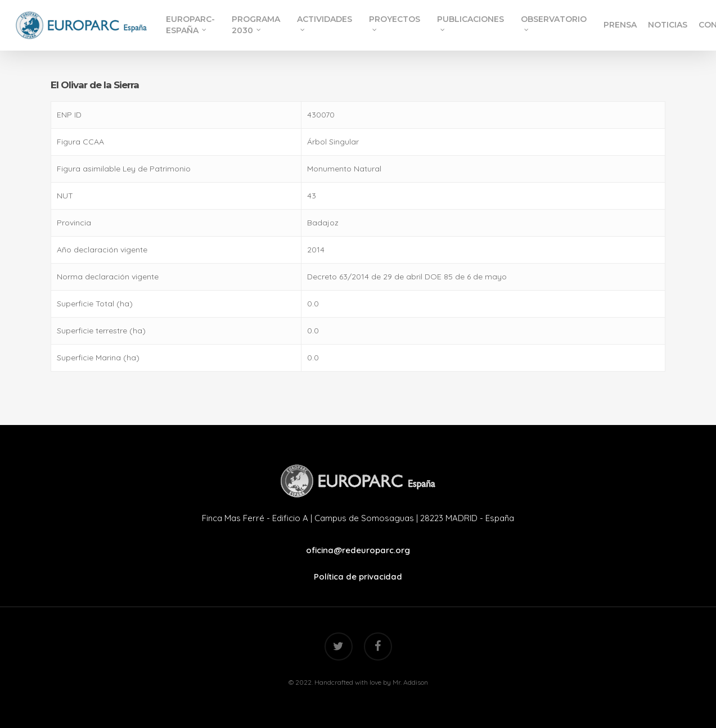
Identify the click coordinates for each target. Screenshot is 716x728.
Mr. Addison (410, 682)
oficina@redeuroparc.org (358, 550)
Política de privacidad (358, 576)
